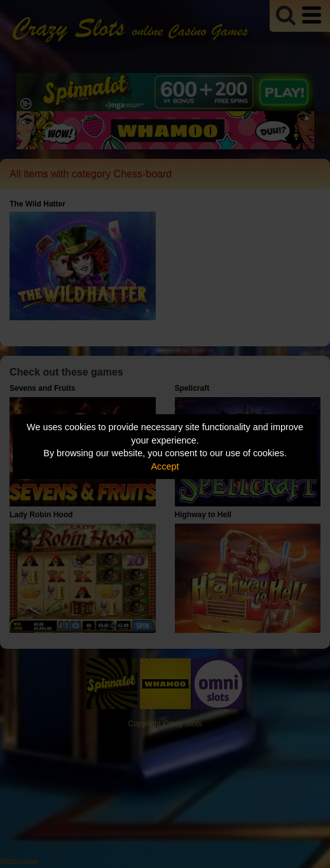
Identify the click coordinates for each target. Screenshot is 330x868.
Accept (165, 466)
